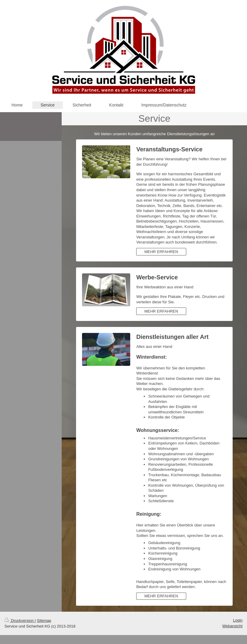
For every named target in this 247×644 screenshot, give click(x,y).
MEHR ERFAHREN (161, 252)
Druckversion (20, 621)
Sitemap (44, 621)
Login (238, 620)
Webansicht (232, 626)
